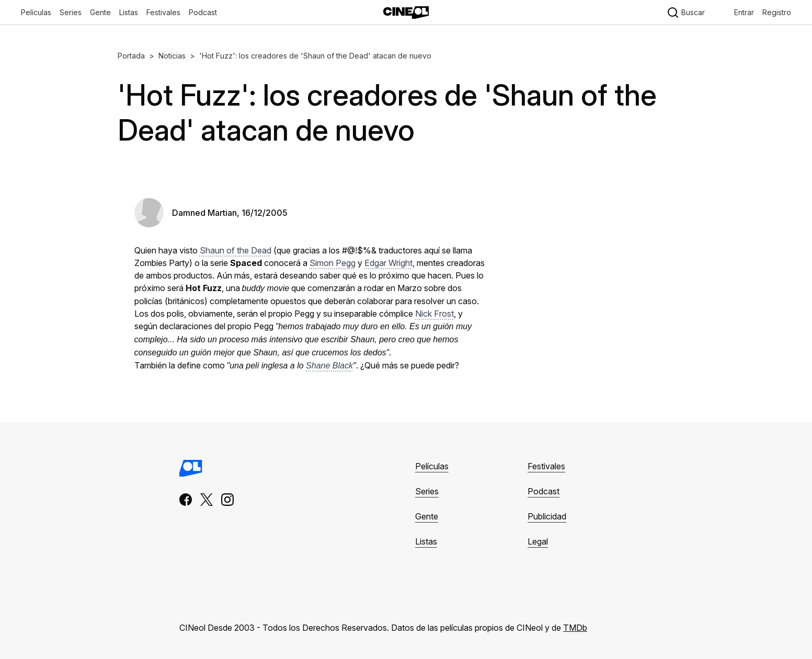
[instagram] (227, 500)
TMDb (575, 628)
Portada (131, 56)
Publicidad (547, 516)
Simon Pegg (333, 263)
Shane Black (329, 366)
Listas (426, 541)
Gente (427, 516)
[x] (207, 500)
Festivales (546, 466)
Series (427, 491)
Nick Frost (434, 314)
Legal (538, 541)
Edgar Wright (388, 263)
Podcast (203, 12)
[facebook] (186, 500)
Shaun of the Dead (236, 250)
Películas (432, 466)
